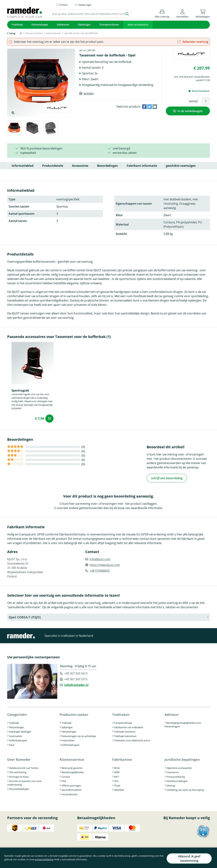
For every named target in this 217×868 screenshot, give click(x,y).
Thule (117, 785)
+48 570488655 (100, 570)
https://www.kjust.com (105, 564)
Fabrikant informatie (142, 166)
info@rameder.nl (76, 684)
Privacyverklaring (176, 776)
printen (89, 93)
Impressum (173, 772)
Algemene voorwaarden (179, 767)
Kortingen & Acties (19, 776)
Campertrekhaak (123, 722)
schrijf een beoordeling (167, 478)
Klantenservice (72, 759)
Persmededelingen (19, 788)
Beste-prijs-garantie (72, 767)
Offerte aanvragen (71, 785)
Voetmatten (16, 736)
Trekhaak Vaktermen (125, 736)
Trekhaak (17, 25)
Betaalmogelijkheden (73, 772)
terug (12, 33)
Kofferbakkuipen (18, 740)
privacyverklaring (54, 861)
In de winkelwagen (190, 111)
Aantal (193, 101)
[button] (182, 13)
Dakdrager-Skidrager (20, 731)
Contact (66, 776)
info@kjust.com (100, 559)
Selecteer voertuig (193, 42)
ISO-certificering (18, 772)
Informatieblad (23, 166)
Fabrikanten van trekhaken (129, 727)
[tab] (14, 129)
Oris (116, 780)
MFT (116, 776)
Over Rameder (19, 759)
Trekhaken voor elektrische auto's (132, 740)
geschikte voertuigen (181, 166)
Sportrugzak (20, 390)
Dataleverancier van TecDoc (24, 767)
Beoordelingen (108, 166)
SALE (12, 744)
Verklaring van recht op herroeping (185, 789)
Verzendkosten (70, 794)
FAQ (64, 780)
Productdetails (53, 166)
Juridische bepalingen (182, 759)
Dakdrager (84, 25)
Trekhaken (121, 714)
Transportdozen (109, 25)
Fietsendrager (40, 25)
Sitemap (171, 785)
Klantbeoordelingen (177, 780)
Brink (117, 767)
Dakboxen (63, 25)
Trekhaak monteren (125, 731)
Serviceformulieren (72, 789)
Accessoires (80, 166)
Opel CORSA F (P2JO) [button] (25, 617)
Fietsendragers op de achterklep (79, 736)
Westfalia (119, 789)
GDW (117, 772)
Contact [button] (63, 5)
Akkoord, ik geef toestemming (187, 860)
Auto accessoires (138, 25)
